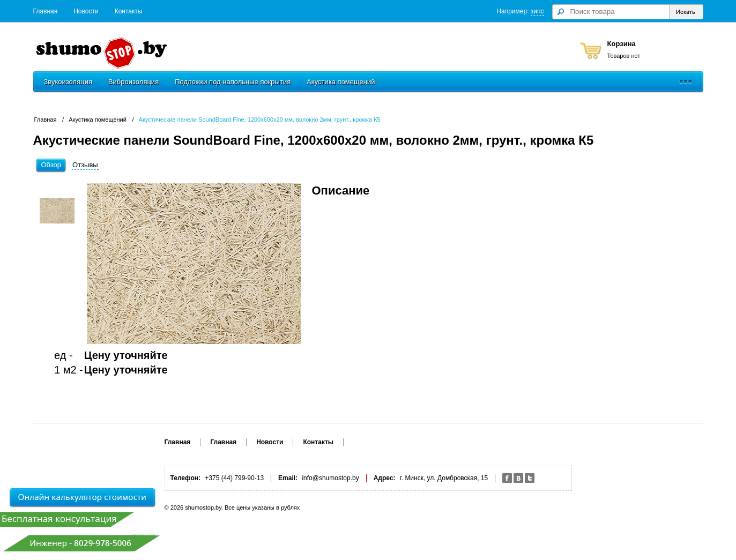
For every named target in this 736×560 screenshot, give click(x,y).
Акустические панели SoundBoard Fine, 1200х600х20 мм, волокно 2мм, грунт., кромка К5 (260, 120)
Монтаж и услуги (511, 82)
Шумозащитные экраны (429, 82)
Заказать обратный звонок (419, 56)
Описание (341, 191)
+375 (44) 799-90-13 (292, 44)
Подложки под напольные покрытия (233, 82)
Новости (86, 11)
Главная (46, 11)
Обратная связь (217, 56)
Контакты (129, 11)
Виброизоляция (133, 82)
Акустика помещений (341, 82)
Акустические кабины (588, 82)
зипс (537, 11)
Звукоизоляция (68, 82)
